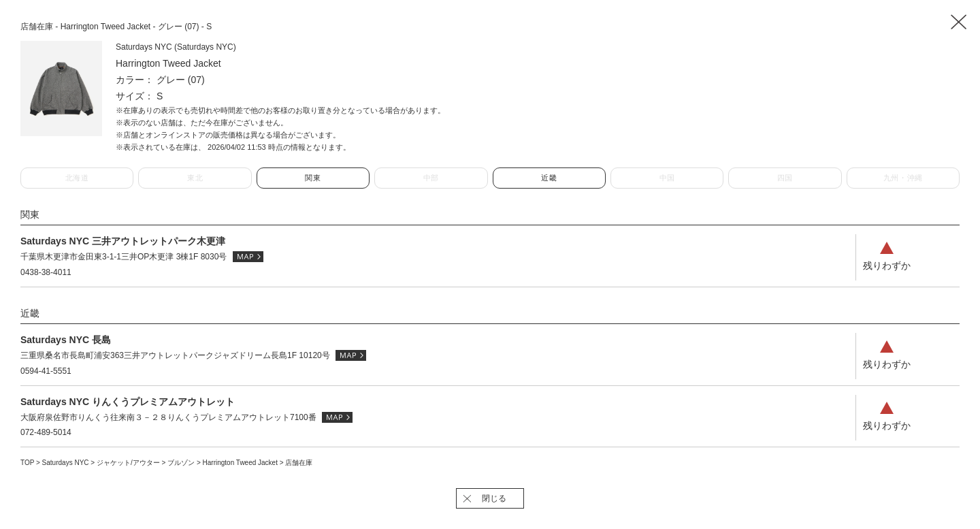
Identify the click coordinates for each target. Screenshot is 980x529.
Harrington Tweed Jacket (241, 463)
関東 (313, 178)
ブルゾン (182, 463)
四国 (785, 178)
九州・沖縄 (903, 178)
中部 (431, 178)
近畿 (549, 178)
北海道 (77, 178)
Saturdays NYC (67, 463)
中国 (667, 178)
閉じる (494, 498)
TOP (27, 463)
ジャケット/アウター (129, 463)
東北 (195, 178)
